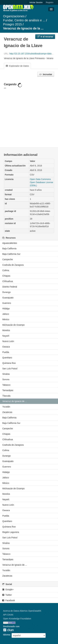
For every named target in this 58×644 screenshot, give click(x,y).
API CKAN (8, 615)
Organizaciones (14, 16)
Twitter (7, 595)
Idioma (7, 635)
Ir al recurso (45, 37)
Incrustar (46, 74)
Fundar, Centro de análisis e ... (24, 20)
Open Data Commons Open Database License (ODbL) (41, 182)
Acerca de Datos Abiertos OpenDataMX (22, 611)
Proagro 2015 (12, 24)
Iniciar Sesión (36, 2)
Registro (50, 2)
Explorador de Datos (17, 66)
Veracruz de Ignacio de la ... (23, 28)
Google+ (8, 589)
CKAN (8, 630)
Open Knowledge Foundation (17, 619)
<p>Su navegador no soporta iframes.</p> (29, 112)
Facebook (9, 600)
